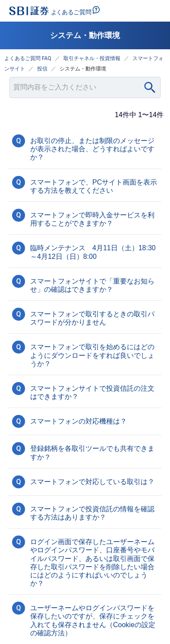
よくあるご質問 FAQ (28, 58)
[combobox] (85, 88)
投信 (42, 69)
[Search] (150, 88)
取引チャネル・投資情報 (92, 58)
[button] (85, 148)
